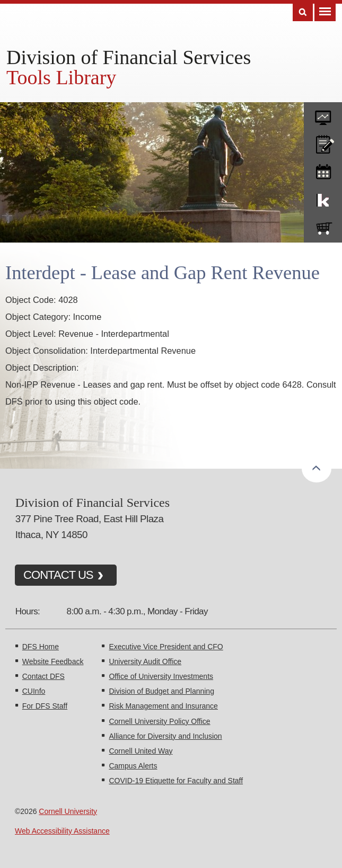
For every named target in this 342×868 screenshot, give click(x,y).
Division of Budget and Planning (161, 691)
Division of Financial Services (129, 57)
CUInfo (34, 691)
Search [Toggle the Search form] (303, 12)
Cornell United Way (141, 751)
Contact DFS (43, 676)
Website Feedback (53, 661)
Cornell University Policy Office (159, 721)
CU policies (323, 142)
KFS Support (323, 198)
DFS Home (41, 647)
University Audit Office (145, 661)
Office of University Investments (161, 676)
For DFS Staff (45, 706)
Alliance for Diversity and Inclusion (165, 736)
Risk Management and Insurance (163, 706)
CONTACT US (58, 575)
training (323, 170)
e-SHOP (323, 226)
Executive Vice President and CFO (166, 647)
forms (323, 114)
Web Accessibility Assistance (62, 831)
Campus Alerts (133, 766)
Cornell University (68, 811)
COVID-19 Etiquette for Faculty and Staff (176, 781)
